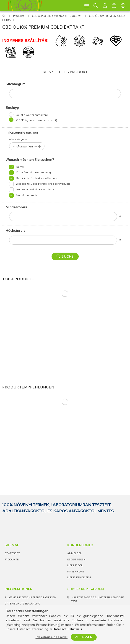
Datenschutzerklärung (22, 604)
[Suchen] (96, 6)
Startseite (12, 553)
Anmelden (75, 553)
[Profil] (105, 6)
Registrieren (76, 559)
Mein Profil (75, 565)
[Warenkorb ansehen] (114, 6)
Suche (68, 256)
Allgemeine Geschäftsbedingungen (30, 597)
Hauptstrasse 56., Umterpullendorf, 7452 (98, 599)
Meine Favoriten (79, 577)
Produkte (12, 559)
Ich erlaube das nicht (52, 637)
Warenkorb (76, 572)
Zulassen (84, 637)
